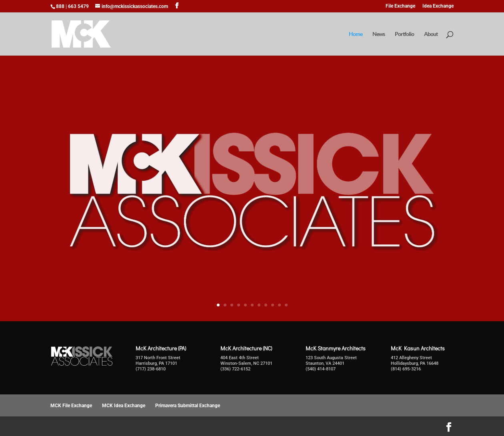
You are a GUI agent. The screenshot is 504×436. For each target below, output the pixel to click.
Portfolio (404, 34)
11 (286, 305)
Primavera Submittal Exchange (188, 406)
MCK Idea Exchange (124, 406)
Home (356, 34)
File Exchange (400, 6)
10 (279, 305)
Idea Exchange (438, 6)
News (379, 34)
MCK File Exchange (71, 406)
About (431, 34)
